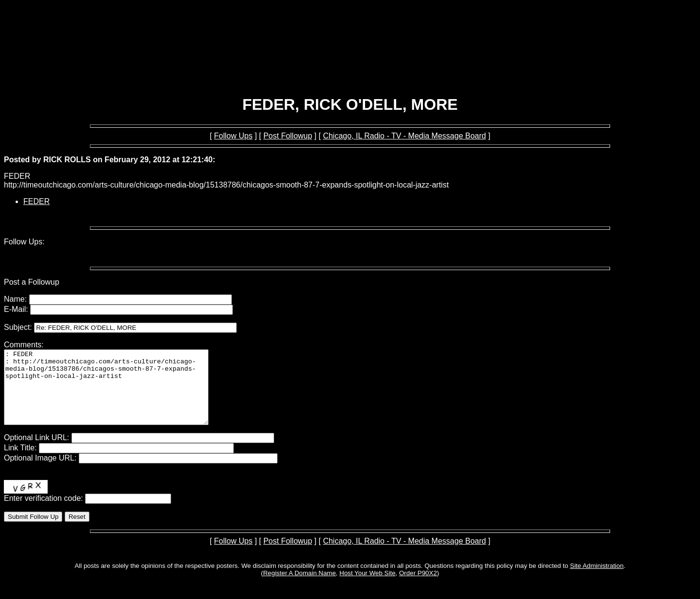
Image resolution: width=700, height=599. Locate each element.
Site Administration (597, 580)
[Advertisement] (350, 62)
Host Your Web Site (367, 588)
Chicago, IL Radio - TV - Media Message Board (404, 136)
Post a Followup (32, 282)
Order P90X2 (418, 588)
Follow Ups (233, 136)
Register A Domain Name (299, 588)
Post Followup (288, 136)
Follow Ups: (24, 242)
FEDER (36, 201)
